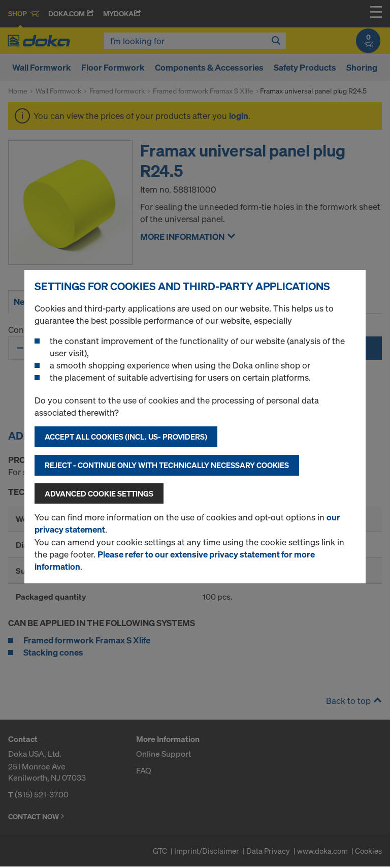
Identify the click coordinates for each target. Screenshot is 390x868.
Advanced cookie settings (99, 493)
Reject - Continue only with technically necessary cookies (167, 465)
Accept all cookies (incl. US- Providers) (126, 437)
